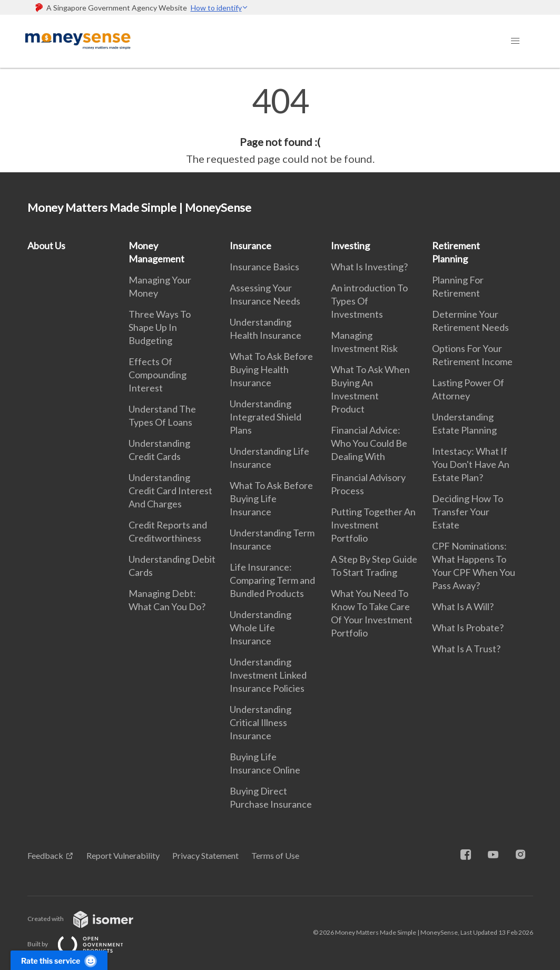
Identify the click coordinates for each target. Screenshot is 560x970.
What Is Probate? (468, 628)
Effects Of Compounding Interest (158, 375)
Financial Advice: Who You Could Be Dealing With (369, 443)
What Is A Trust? (466, 649)
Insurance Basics (264, 267)
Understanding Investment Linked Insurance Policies (268, 675)
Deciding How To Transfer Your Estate (468, 512)
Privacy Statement (205, 855)
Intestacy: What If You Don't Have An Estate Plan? (471, 464)
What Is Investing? (369, 267)
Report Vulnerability (123, 855)
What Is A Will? (463, 606)
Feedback (45, 855)
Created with (89, 919)
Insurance (250, 246)
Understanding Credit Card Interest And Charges (170, 491)
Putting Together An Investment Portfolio (373, 525)
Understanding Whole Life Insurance (261, 628)
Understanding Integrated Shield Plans (266, 417)
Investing (350, 246)
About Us (46, 246)
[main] (280, 125)
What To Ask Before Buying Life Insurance (271, 498)
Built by (84, 944)
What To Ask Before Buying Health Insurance (271, 369)
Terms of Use (275, 855)
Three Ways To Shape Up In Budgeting (160, 327)
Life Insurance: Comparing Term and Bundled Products (272, 580)
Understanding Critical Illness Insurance (261, 722)
